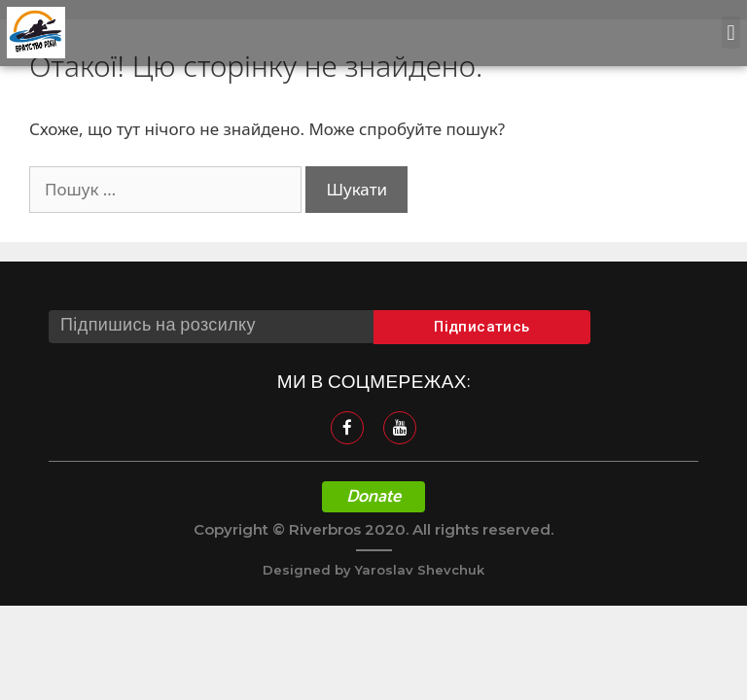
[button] (731, 33)
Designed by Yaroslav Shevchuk (373, 570)
